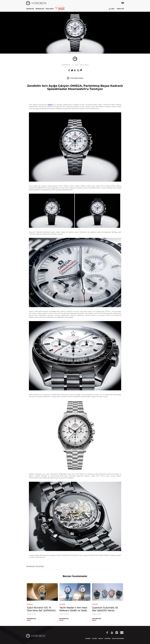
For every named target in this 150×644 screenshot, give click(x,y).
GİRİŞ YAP (120, 9)
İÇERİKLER (30, 9)
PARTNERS (108, 639)
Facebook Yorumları (35, 566)
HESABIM (88, 639)
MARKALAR (40, 9)
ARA (112, 9)
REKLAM (101, 639)
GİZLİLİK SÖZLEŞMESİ (118, 639)
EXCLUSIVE (50, 9)
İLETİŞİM (95, 639)
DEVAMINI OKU (31, 619)
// (75, 65)
